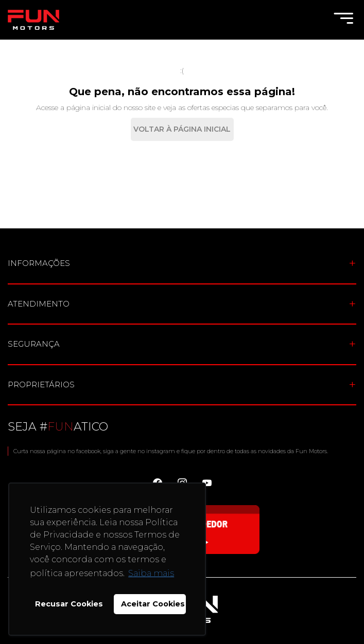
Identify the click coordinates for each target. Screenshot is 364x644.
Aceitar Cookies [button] (153, 604)
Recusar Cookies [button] (69, 604)
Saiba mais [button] (151, 573)
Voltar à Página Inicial (182, 129)
